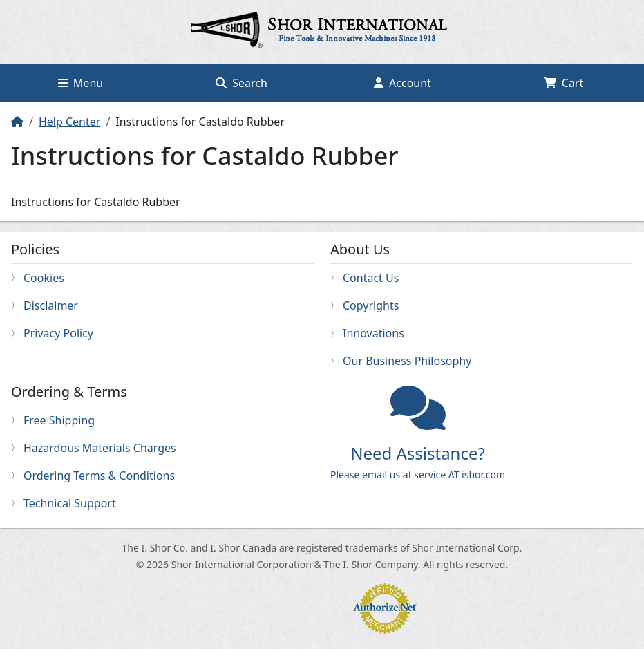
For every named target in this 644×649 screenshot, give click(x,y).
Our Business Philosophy (407, 361)
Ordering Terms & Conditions (99, 476)
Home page (322, 32)
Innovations (373, 333)
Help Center (69, 122)
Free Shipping (59, 420)
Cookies (44, 278)
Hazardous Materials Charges (100, 448)
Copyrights (371, 305)
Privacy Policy (58, 333)
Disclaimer (51, 305)
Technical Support (70, 503)
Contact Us (371, 278)
